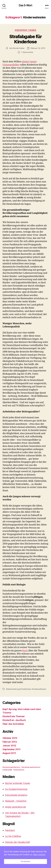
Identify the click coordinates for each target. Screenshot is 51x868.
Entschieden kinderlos (16, 795)
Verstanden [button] (26, 861)
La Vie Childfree (13, 836)
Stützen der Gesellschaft (18, 842)
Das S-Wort (25, 5)
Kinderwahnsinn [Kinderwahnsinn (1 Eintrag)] (19, 770)
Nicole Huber (19, 48)
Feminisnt (10, 830)
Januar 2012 (9, 746)
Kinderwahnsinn (39, 689)
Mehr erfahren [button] (39, 855)
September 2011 (11, 749)
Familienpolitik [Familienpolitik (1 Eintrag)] (7, 770)
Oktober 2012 (10, 738)
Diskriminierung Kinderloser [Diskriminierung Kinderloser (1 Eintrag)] (31, 767)
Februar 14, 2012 (38, 48)
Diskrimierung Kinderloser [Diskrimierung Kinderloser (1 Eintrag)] (11, 767)
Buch (25, 651)
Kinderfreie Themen (25, 30)
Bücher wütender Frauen (18, 783)
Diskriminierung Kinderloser (18, 689)
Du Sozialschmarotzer (16, 789)
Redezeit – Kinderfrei (16, 801)
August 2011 (9, 753)
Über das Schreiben (13, 724)
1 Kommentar (27, 52)
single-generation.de (15, 807)
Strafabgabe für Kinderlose (26, 39)
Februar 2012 (10, 742)
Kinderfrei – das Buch (14, 720)
